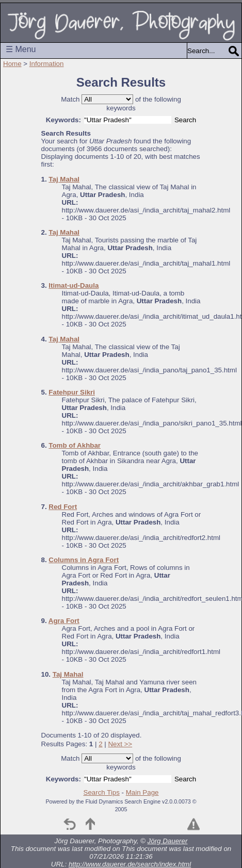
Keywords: (63, 120)
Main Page (142, 792)
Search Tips (102, 792)
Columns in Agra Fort (84, 560)
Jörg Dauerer (168, 841)
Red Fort (63, 507)
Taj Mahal (64, 179)
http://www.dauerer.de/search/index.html (130, 864)
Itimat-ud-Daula (74, 285)
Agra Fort (64, 621)
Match (70, 99)
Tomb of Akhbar (75, 445)
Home (12, 64)
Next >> (120, 744)
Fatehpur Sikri (72, 392)
